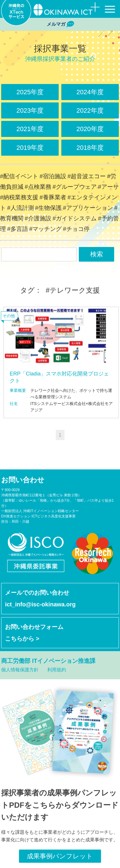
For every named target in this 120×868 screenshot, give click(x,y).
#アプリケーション (88, 208)
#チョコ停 (76, 229)
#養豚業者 (53, 197)
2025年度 (30, 92)
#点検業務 (38, 187)
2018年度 (90, 148)
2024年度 (90, 92)
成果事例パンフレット (60, 856)
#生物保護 (48, 208)
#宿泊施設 (53, 176)
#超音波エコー (87, 176)
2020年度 (90, 129)
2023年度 (30, 110)
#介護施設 (38, 218)
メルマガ (60, 24)
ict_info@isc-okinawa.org (40, 604)
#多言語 (17, 229)
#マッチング (45, 229)
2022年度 (90, 110)
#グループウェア (75, 187)
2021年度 (30, 129)
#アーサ (108, 187)
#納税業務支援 (19, 197)
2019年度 (30, 148)
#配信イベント (19, 176)
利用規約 (57, 670)
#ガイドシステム (75, 218)
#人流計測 (20, 208)
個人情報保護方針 (20, 670)
